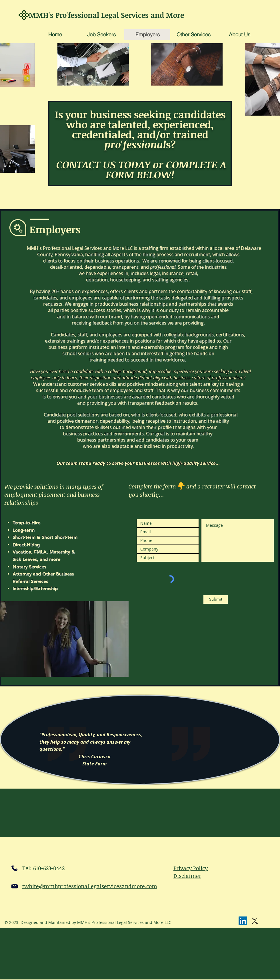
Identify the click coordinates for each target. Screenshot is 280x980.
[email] (15, 886)
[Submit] (216, 599)
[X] (255, 921)
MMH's (42, 15)
